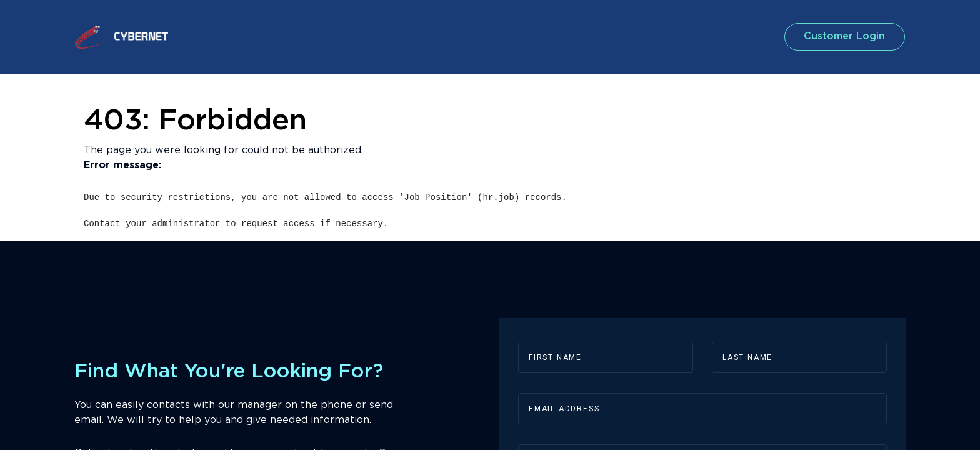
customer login (836, 37)
